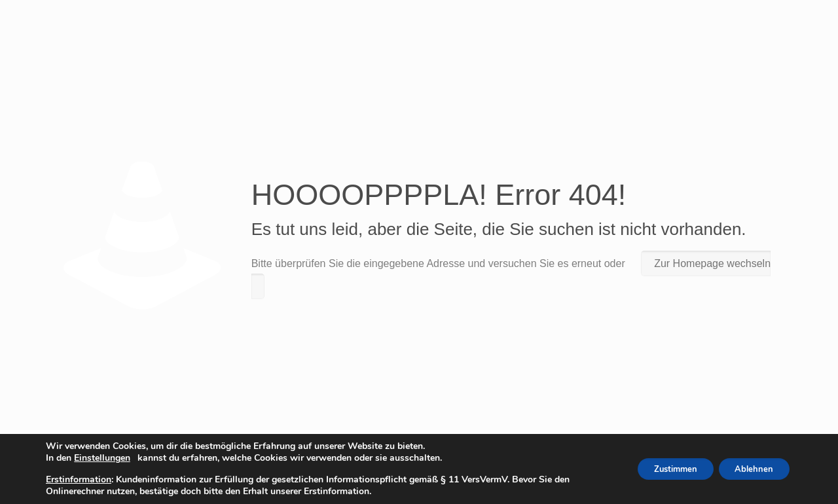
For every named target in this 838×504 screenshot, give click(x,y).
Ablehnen (750, 469)
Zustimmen (663, 469)
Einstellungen (102, 458)
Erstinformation (79, 479)
